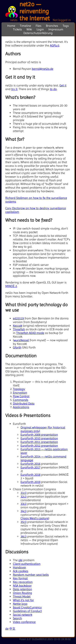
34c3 (24, 511)
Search (17, 618)
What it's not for (23, 600)
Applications (21, 407)
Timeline (25, 26)
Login (40, 29)
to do (53, 89)
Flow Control (21, 396)
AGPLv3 (55, 45)
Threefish (19, 329)
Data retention (22, 589)
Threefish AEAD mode (30, 333)
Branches (52, 26)
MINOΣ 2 (11, 286)
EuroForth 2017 (30, 467)
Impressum (56, 29)
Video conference (24, 622)
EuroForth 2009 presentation (39, 435)
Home (11, 26)
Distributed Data (24, 403)
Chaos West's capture (35, 518)
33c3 (24, 504)
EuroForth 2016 (30, 464)
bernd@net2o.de (43, 69)
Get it (63, 85)
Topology (19, 389)
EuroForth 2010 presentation (39, 438)
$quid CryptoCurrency (27, 607)
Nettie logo (20, 604)
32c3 (24, 496)
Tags (66, 26)
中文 (12, 629)
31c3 (24, 493)
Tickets (17, 29)
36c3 (24, 536)
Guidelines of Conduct (27, 611)
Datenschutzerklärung (38, 33)
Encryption (20, 393)
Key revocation (23, 582)
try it (14, 89)
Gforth (17, 347)
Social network (23, 615)
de (7, 629)
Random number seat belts (31, 575)
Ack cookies (21, 571)
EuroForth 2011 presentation (39, 442)
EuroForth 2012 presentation (39, 446)
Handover (20, 567)
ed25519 (18, 318)
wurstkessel (21, 340)
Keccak (18, 326)
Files (38, 26)
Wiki (29, 29)
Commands (21, 400)
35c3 (24, 522)
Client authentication (27, 564)
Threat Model (22, 596)
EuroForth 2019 (30, 482)
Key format (20, 578)
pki (20, 560)
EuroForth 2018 (30, 475)
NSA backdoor (22, 586)
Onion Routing (22, 593)
